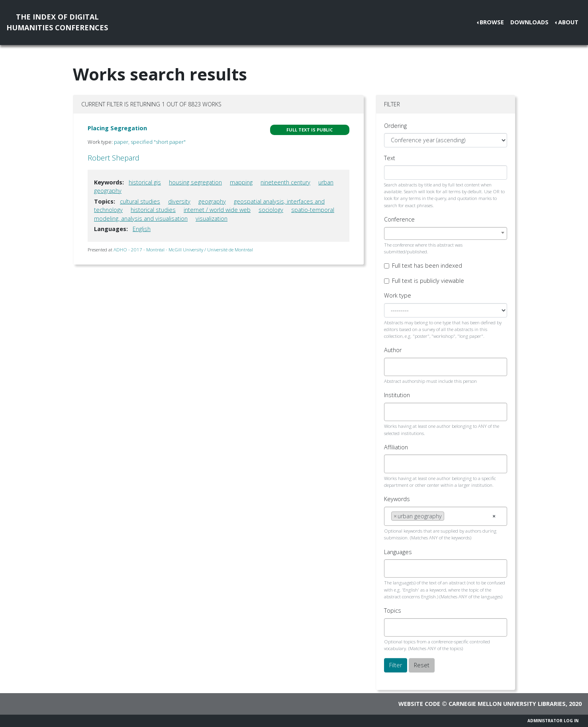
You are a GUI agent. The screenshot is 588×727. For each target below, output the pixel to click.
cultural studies (140, 201)
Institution (397, 395)
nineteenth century (285, 182)
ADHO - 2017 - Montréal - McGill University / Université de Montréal (183, 250)
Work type (398, 295)
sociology (271, 210)
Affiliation (396, 447)
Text (390, 158)
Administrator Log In (553, 721)
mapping (241, 182)
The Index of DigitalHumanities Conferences (57, 22)
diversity (179, 201)
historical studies (153, 210)
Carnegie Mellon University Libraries (507, 704)
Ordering (395, 126)
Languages (398, 552)
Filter (396, 665)
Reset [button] (422, 665)
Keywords (397, 499)
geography (212, 201)
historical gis (145, 182)
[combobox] (446, 233)
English (142, 229)
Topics (393, 610)
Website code (419, 704)
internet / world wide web (217, 210)
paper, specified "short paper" (150, 142)
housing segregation (195, 182)
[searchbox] (393, 367)
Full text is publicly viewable (428, 281)
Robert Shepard (114, 158)
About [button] (568, 22)
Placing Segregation (117, 128)
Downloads (529, 22)
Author (393, 350)
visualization (212, 218)
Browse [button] (492, 22)
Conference (399, 219)
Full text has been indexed (427, 266)
